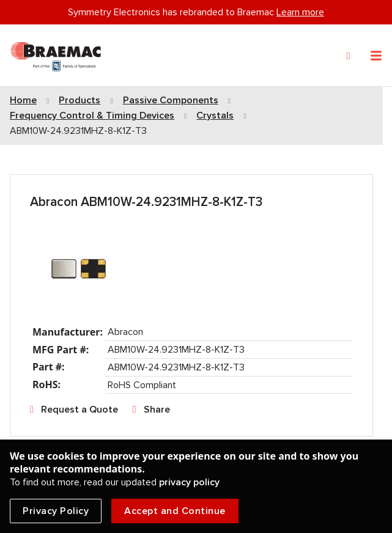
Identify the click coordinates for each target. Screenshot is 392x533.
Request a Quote (80, 410)
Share (157, 410)
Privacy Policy (56, 511)
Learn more (300, 12)
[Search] (349, 56)
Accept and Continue (175, 511)
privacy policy (189, 482)
